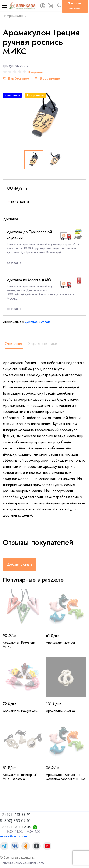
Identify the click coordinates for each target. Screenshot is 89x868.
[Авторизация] (43, 6)
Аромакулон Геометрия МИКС (19, 645)
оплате (46, 322)
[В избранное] (16, 78)
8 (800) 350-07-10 (15, 821)
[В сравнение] (47, 78)
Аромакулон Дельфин (62, 643)
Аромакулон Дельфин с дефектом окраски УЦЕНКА (66, 777)
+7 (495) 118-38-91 (15, 815)
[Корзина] (51, 6)
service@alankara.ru (13, 836)
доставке (31, 322)
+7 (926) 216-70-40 (16, 827)
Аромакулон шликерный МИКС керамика (20, 777)
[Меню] (4, 6)
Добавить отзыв (20, 564)
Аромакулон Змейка (60, 711)
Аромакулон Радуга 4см (20, 711)
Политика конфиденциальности (22, 863)
